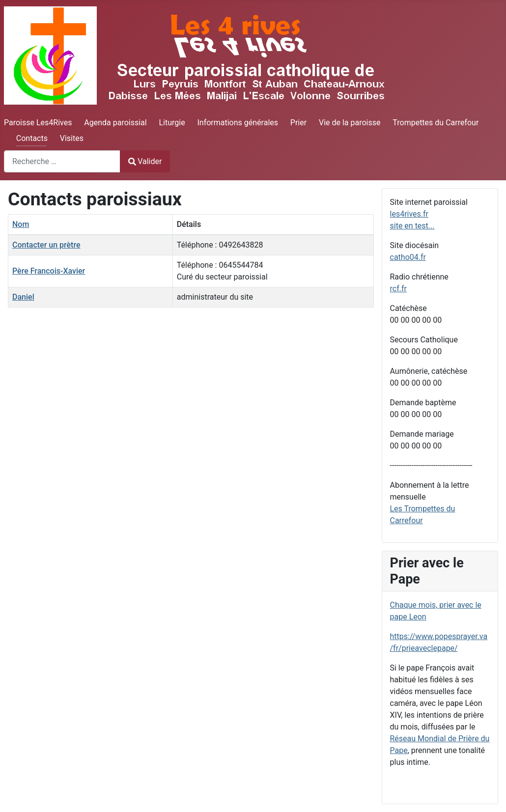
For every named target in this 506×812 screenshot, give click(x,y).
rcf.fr (398, 289)
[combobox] (62, 161)
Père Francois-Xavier (49, 271)
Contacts (32, 138)
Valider (145, 161)
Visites (72, 138)
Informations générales (238, 123)
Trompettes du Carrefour (436, 123)
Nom (21, 224)
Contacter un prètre (46, 245)
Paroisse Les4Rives (38, 123)
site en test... (412, 226)
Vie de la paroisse (350, 123)
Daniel (23, 297)
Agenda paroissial (115, 123)
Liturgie (172, 123)
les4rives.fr (409, 214)
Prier (298, 123)
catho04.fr (408, 257)
